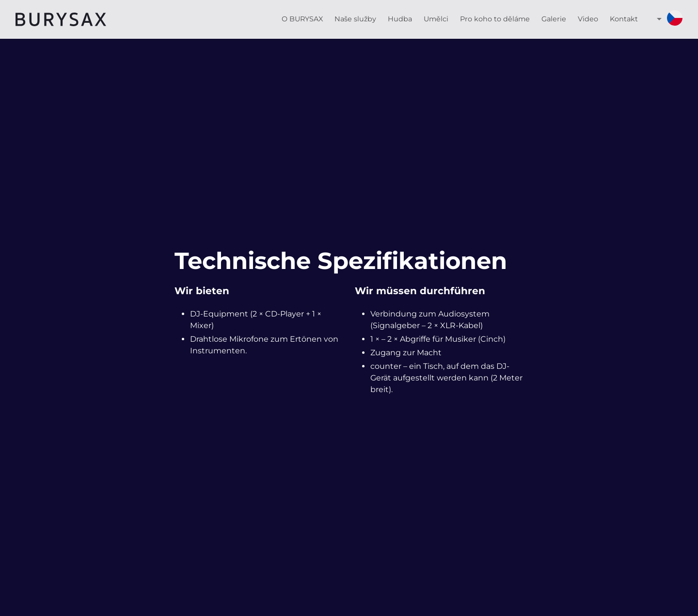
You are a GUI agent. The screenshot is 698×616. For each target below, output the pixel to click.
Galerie (554, 19)
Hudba (400, 19)
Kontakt (624, 19)
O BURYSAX (302, 19)
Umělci (436, 19)
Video (588, 19)
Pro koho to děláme (495, 19)
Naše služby (355, 19)
